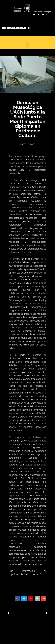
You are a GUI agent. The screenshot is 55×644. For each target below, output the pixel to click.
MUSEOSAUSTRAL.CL (16, 28)
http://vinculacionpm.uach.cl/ (25, 574)
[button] (27, 45)
